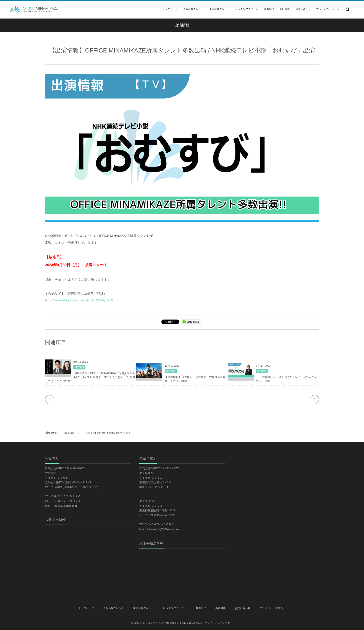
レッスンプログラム (247, 9)
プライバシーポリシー (329, 9)
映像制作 (269, 9)
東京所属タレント (219, 9)
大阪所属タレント (193, 9)
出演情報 (79, 367)
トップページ (170, 9)
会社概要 (285, 9)
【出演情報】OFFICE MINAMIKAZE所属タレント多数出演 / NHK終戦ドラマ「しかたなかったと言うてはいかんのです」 (90, 377)
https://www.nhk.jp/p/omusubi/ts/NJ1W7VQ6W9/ (79, 300)
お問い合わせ (303, 9)
